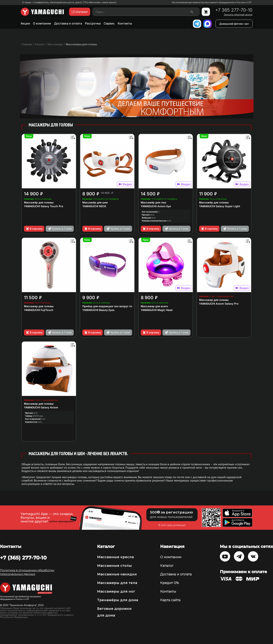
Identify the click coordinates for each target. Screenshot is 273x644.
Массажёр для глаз (153, 202)
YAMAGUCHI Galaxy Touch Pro (44, 206)
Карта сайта (170, 600)
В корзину (34, 229)
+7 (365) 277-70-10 (23, 558)
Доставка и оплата (68, 23)
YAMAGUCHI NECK (94, 206)
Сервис (109, 23)
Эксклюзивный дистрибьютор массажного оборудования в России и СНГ (212, 2)
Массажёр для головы (39, 202)
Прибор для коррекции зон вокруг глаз (108, 306)
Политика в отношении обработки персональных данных (27, 572)
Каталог (167, 566)
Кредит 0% (170, 583)
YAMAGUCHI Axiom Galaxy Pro (219, 304)
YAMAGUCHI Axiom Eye (156, 206)
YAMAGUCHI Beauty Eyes (98, 310)
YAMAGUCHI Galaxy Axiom (41, 407)
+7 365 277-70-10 (234, 10)
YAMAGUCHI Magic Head (157, 310)
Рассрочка (93, 23)
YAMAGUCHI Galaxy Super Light (220, 206)
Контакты (125, 23)
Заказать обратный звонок (238, 15)
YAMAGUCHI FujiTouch (39, 310)
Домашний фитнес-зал (234, 24)
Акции (25, 23)
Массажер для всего (154, 306)
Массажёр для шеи (95, 202)
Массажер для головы (39, 306)
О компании (42, 23)
